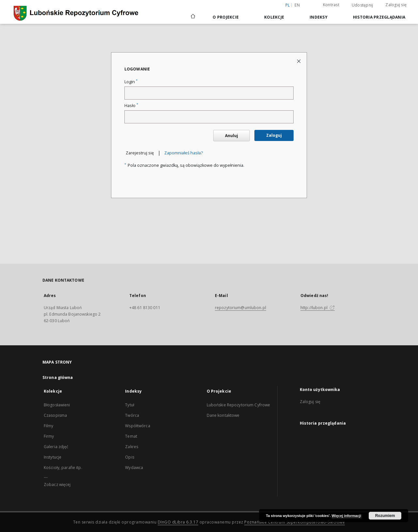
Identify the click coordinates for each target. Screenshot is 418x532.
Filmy (49, 426)
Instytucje (53, 457)
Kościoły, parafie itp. (63, 468)
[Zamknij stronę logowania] (299, 61)
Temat (131, 436)
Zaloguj (274, 135)
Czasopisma (55, 415)
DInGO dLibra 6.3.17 (178, 522)
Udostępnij (362, 5)
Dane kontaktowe (223, 415)
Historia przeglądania (379, 17)
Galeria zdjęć (56, 447)
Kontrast (331, 5)
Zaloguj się (396, 5)
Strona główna (58, 377)
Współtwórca (137, 426)
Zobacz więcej (57, 485)
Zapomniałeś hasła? (184, 153)
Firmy (49, 436)
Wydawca (134, 468)
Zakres (132, 447)
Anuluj (232, 136)
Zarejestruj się (140, 153)
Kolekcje (274, 17)
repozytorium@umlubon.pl (241, 308)
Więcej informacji (346, 516)
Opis (129, 457)
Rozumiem (385, 516)
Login (131, 82)
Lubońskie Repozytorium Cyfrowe (239, 405)
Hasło (131, 106)
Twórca (132, 415)
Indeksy (319, 17)
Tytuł (130, 405)
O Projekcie (226, 17)
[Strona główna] (193, 17)
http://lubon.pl (318, 308)
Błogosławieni (57, 405)
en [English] (297, 5)
